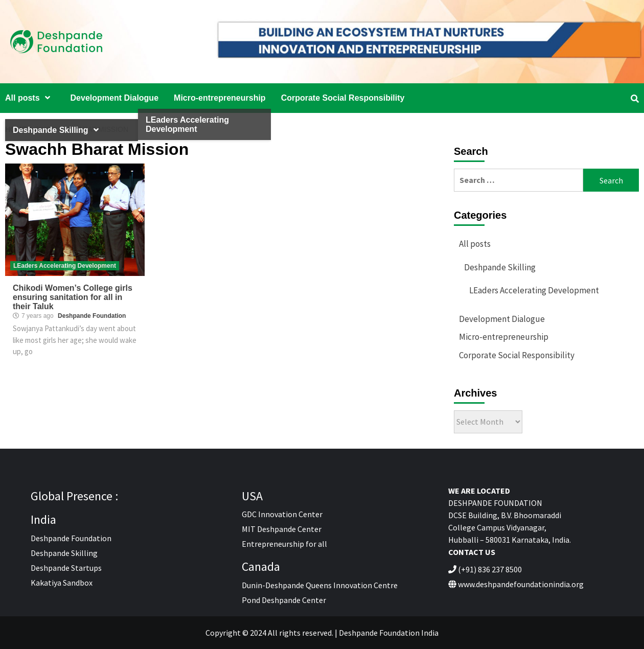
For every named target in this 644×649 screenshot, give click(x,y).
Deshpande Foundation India (389, 633)
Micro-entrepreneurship (220, 98)
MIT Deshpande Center (282, 529)
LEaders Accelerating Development (65, 266)
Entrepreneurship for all (284, 544)
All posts (30, 98)
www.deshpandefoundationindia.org (521, 584)
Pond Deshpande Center (284, 600)
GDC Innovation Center (282, 514)
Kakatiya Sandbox (62, 583)
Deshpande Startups (66, 568)
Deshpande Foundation (92, 316)
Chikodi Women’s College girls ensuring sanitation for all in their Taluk (73, 297)
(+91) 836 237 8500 (490, 569)
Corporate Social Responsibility (343, 98)
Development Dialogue (114, 98)
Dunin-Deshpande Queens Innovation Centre (320, 585)
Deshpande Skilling (500, 267)
